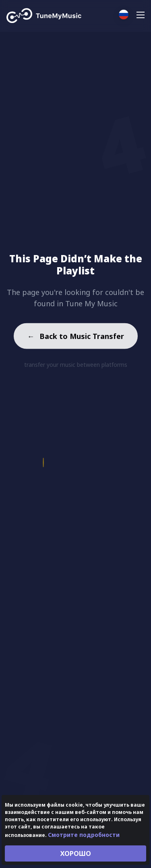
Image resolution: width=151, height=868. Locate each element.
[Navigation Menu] (141, 16)
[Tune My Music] (44, 16)
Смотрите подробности (84, 835)
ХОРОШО (76, 853)
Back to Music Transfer (76, 337)
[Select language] (124, 15)
